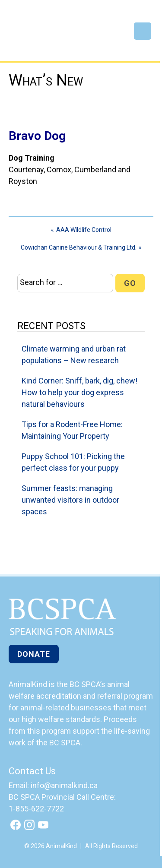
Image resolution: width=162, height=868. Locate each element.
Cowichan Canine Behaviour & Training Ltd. (79, 247)
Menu (143, 31)
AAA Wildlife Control (84, 230)
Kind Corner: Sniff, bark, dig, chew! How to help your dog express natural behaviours (79, 392)
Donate (34, 654)
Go (130, 283)
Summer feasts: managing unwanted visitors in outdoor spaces (70, 500)
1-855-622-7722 (36, 809)
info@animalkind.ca (64, 785)
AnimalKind (37, 35)
